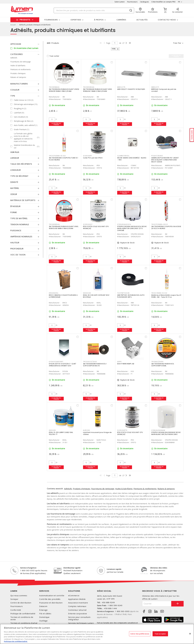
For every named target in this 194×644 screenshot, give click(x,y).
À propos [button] (99, 20)
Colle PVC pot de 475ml (93, 158)
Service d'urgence (28, 568)
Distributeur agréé (72, 568)
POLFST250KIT (157, 156)
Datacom (43, 606)
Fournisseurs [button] (51, 20)
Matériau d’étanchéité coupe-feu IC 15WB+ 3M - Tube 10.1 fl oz (166, 296)
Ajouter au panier (56, 124)
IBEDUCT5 (121, 87)
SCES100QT (88, 224)
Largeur (15, 158)
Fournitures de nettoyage (103, 489)
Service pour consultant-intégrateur (80, 618)
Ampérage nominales (21, 237)
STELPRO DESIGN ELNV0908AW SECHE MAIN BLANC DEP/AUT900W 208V (166, 433)
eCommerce (74, 596)
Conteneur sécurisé (77, 610)
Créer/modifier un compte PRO (163, 2)
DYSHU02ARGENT (56, 362)
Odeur (14, 194)
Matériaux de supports (23, 200)
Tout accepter (160, 634)
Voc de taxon (18, 255)
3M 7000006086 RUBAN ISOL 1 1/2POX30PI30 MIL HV (95, 365)
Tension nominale (20, 224)
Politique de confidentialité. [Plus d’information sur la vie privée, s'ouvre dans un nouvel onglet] (16, 641)
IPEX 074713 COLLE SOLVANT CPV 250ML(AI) (130, 433)
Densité (14, 182)
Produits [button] (25, 20)
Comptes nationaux (77, 606)
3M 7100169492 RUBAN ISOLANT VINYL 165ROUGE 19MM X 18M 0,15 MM (64, 227)
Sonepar (14, 599)
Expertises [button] (76, 20)
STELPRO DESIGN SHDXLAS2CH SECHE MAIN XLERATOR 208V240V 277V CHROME (132, 228)
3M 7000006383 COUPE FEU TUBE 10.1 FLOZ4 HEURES (63, 159)
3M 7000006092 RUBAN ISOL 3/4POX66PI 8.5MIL (163, 365)
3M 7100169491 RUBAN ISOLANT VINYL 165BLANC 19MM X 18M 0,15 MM (97, 90)
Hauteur (15, 243)
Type (13, 96)
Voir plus (15, 152)
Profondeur (17, 249)
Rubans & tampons (166, 489)
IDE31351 (52, 430)
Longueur (16, 170)
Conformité (16, 610)
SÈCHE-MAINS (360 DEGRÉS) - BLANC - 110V (132, 159)
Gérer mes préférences (140, 634)
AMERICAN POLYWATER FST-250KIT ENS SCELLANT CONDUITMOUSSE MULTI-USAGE (165, 160)
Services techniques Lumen (81, 623)
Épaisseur (15, 206)
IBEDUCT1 (155, 87)
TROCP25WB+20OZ (160, 224)
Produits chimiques (82, 489)
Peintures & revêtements (145, 489)
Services (44, 591)
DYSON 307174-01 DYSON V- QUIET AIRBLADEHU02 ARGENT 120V (63, 365)
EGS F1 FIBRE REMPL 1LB (126, 364)
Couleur (15, 90)
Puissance (16, 231)
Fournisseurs (132, 2)
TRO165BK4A (54, 87)
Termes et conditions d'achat (24, 623)
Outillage (43, 621)
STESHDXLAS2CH (124, 224)
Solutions (74, 591)
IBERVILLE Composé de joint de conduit (164, 90)
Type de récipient (19, 176)
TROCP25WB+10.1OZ (57, 156)
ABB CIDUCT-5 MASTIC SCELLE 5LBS (131, 89)
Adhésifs (68, 489)
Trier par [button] (177, 43)
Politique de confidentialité (23, 614)
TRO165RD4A (54, 224)
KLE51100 (86, 430)
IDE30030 (87, 293)
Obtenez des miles (159, 568)
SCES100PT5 (122, 430)
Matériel (15, 188)
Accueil (13, 25)
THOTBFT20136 (123, 293)
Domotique (44, 617)
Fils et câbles (45, 614)
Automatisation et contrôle (52, 596)
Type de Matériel (19, 218)
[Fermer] (190, 634)
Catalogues (145, 2)
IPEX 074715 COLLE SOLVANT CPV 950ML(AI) (96, 227)
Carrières (121, 20)
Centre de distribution (21, 603)
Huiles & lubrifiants (124, 489)
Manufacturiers (19, 84)
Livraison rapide (114, 569)
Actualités (142, 20)
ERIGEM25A (54, 293)
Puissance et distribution (51, 603)
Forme (14, 212)
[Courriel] (157, 604)
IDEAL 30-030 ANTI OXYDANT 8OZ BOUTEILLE (96, 296)
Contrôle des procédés (50, 599)
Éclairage (43, 610)
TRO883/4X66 (157, 362)
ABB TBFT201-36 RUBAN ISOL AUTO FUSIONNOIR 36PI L (131, 296)
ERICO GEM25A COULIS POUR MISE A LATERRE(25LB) (63, 296)
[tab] (25, 44)
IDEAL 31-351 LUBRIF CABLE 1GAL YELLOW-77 (61, 433)
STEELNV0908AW (158, 430)
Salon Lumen (120, 2)
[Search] (94, 10)
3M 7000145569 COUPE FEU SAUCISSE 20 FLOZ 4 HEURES (166, 227)
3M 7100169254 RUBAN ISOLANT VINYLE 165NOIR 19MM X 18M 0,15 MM (64, 90)
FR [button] (179, 2)
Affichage (16, 44)
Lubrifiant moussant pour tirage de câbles (97, 433)
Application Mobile (77, 599)
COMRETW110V (123, 156)
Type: (114, 49)
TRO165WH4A (89, 87)
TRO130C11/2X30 (90, 362)
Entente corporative (78, 614)
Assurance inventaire (78, 603)
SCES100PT (88, 156)
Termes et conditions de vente (22, 618)
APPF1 (119, 362)
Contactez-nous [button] (167, 20)
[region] (97, 634)
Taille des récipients (21, 164)
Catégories (17, 54)
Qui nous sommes (19, 596)
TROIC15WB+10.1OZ (159, 293)
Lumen (14, 591)
